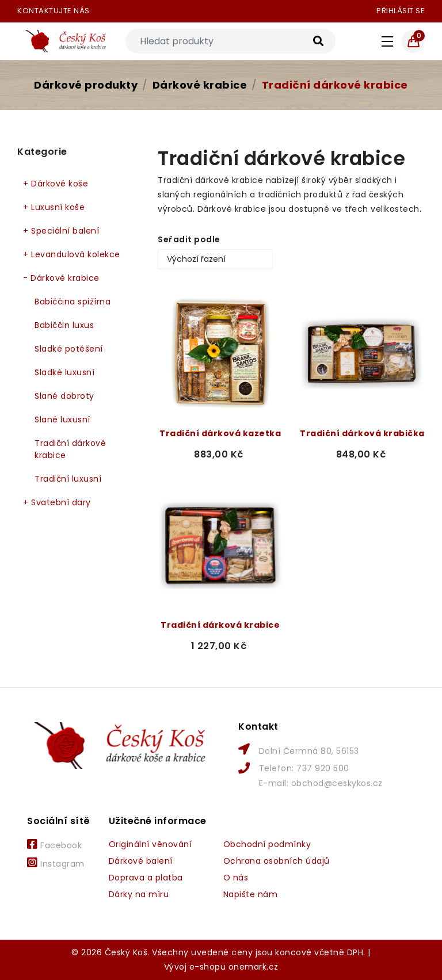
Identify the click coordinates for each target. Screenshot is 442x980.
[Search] (230, 41)
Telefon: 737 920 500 (304, 768)
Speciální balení (61, 231)
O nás (236, 878)
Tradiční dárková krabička (362, 433)
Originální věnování (150, 844)
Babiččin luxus (64, 325)
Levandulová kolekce (72, 255)
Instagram (56, 863)
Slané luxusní (62, 420)
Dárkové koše (56, 184)
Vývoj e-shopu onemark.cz (221, 967)
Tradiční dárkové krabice (335, 85)
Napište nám (251, 894)
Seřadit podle (189, 239)
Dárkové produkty (86, 85)
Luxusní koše (54, 207)
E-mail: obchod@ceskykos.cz (321, 783)
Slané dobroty (64, 396)
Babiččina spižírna (73, 302)
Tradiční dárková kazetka (220, 433)
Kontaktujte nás (54, 11)
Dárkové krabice (200, 85)
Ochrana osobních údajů (277, 861)
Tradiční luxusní (68, 479)
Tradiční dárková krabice (220, 625)
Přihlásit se (401, 11)
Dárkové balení (141, 861)
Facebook (54, 845)
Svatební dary (57, 503)
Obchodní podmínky (267, 844)
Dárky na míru (139, 894)
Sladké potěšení (69, 349)
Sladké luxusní (64, 372)
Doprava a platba (146, 878)
